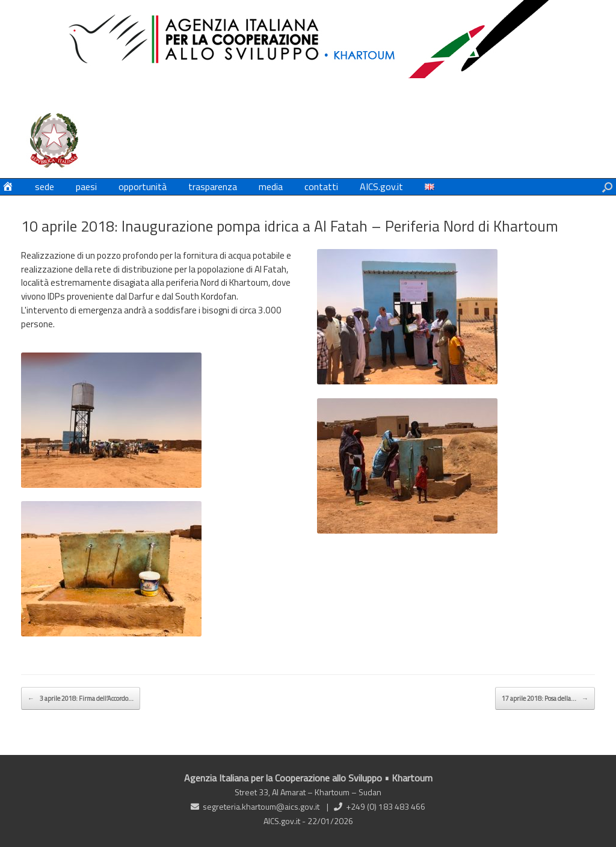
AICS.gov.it (381, 186)
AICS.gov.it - (285, 821)
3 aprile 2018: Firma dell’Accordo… (81, 698)
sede (45, 186)
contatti (321, 186)
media (271, 186)
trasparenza (213, 186)
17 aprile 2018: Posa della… (545, 698)
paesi (86, 186)
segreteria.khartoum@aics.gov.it (261, 806)
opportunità (143, 186)
